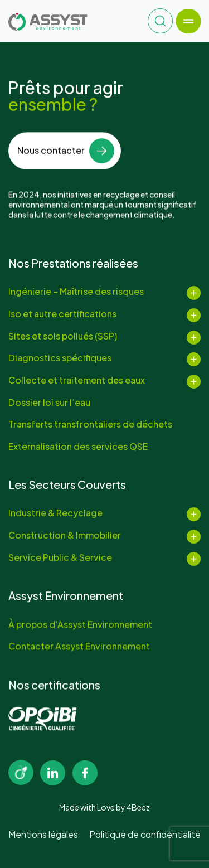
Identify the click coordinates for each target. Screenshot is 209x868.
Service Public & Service (60, 559)
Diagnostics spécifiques (60, 358)
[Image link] (21, 772)
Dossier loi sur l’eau (49, 403)
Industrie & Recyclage (55, 515)
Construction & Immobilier (65, 537)
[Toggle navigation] (188, 21)
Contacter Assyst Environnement (79, 648)
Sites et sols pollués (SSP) (63, 336)
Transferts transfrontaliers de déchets (90, 424)
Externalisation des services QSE (78, 447)
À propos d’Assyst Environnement (80, 625)
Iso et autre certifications (62, 314)
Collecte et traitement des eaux (77, 380)
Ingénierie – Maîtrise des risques (76, 292)
